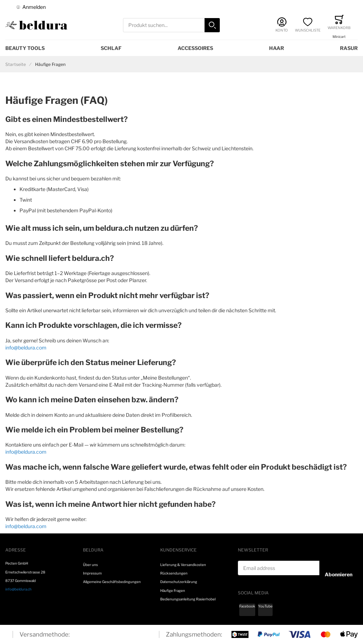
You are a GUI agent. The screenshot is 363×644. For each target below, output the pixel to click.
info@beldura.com (26, 348)
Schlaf (111, 48)
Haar (277, 48)
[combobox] (172, 25)
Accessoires (195, 48)
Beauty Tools (25, 48)
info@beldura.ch (18, 589)
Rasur (349, 48)
